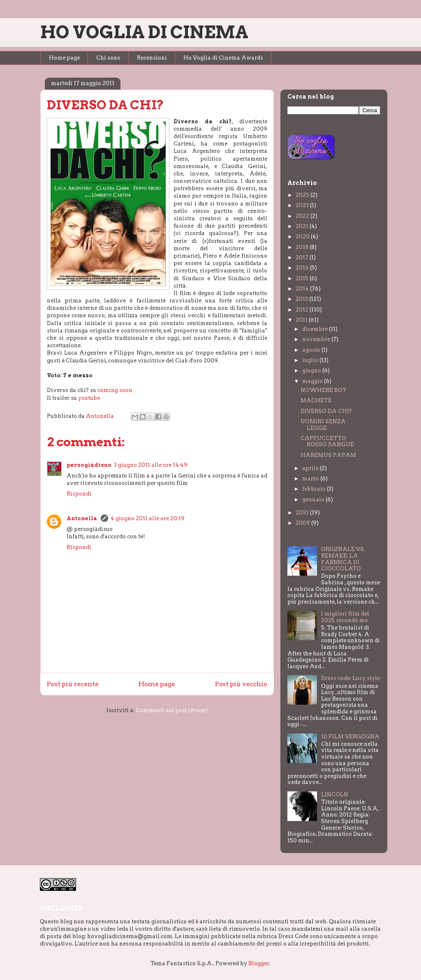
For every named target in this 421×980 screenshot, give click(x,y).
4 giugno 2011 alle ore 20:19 (148, 518)
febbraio (315, 489)
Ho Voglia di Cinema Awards (223, 58)
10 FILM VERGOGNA (350, 737)
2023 (303, 205)
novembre (317, 339)
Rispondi (79, 494)
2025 (303, 195)
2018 (303, 247)
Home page (64, 58)
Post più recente (73, 684)
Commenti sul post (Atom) (172, 710)
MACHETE (316, 400)
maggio (313, 381)
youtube (89, 398)
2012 (303, 310)
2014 (303, 289)
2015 (303, 278)
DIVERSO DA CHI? (326, 411)
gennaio (314, 499)
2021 (303, 226)
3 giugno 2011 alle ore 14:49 (151, 465)
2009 (303, 523)
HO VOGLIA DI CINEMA (144, 32)
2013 (302, 299)
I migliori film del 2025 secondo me (345, 617)
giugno (312, 370)
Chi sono (108, 58)
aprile (311, 468)
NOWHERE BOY (324, 390)
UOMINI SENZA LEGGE (323, 425)
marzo (311, 478)
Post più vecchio (241, 684)
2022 (303, 216)
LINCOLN (335, 794)
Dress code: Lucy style (350, 678)
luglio (311, 360)
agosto (312, 350)
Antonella (82, 518)
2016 (303, 268)
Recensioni (152, 58)
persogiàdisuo (89, 465)
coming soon (115, 390)
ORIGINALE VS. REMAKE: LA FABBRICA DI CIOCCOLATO (343, 559)
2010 (303, 513)
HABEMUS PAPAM (328, 455)
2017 (303, 257)
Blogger (259, 963)
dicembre (316, 329)
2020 (303, 236)
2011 (302, 320)
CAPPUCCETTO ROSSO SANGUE (327, 442)
